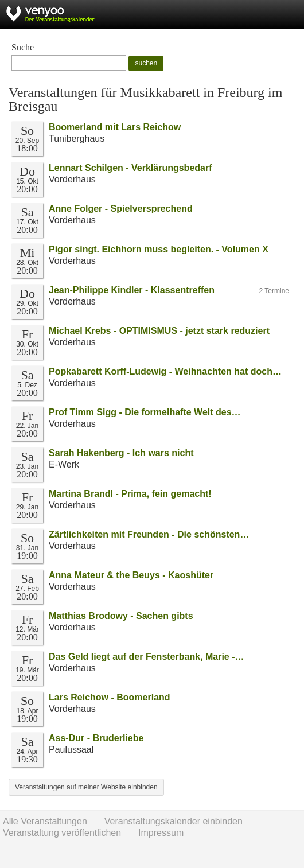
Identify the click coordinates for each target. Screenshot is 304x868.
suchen (146, 63)
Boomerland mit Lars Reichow (115, 127)
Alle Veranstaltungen (45, 821)
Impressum (161, 833)
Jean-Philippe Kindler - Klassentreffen (132, 290)
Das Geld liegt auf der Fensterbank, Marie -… (147, 657)
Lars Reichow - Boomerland (110, 697)
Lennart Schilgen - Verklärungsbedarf (130, 168)
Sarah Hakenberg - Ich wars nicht (121, 453)
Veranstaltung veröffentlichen (62, 833)
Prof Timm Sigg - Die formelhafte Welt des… (145, 412)
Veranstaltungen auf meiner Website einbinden (86, 787)
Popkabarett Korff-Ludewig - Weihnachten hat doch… (165, 371)
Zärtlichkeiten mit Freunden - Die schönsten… (149, 534)
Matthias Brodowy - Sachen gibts (121, 616)
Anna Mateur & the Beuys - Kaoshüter (131, 575)
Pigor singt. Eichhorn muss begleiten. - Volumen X (159, 249)
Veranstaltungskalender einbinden (174, 821)
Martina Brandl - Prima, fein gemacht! (130, 494)
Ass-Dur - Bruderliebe (96, 738)
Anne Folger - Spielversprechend (121, 209)
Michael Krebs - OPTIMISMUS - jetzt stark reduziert (159, 331)
